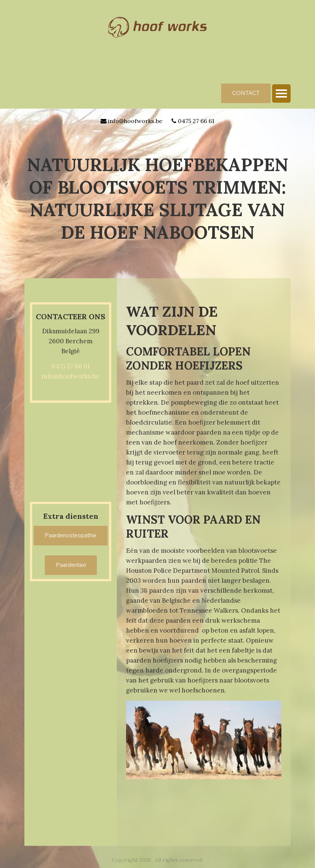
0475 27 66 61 (196, 121)
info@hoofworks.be (135, 121)
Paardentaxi (71, 565)
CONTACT (246, 93)
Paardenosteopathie (71, 536)
